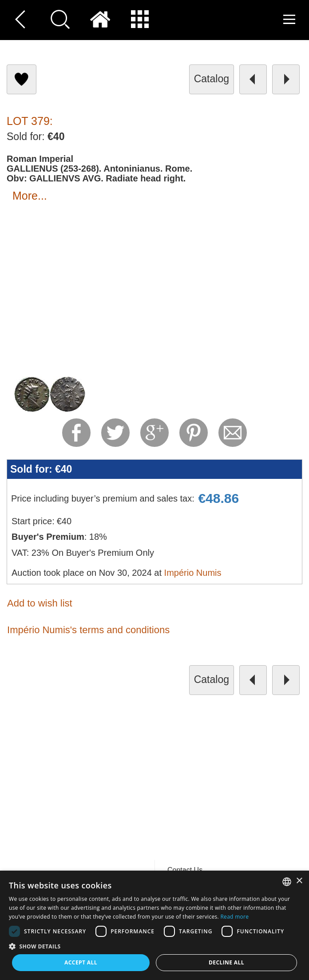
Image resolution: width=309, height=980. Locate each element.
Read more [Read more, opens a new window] (234, 917)
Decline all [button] (226, 962)
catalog (212, 79)
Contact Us (185, 870)
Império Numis (193, 573)
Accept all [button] (81, 962)
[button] (154, 946)
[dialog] (154, 925)
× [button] (299, 881)
